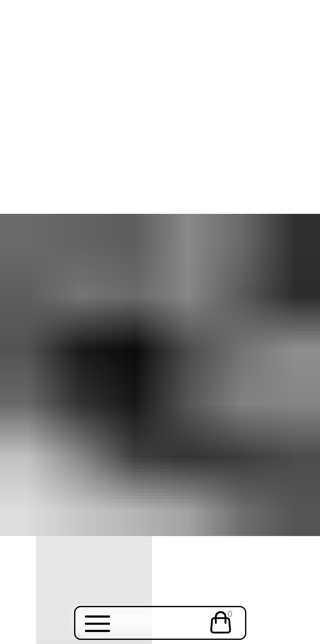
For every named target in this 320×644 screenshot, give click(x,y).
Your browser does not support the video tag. (160, 75)
